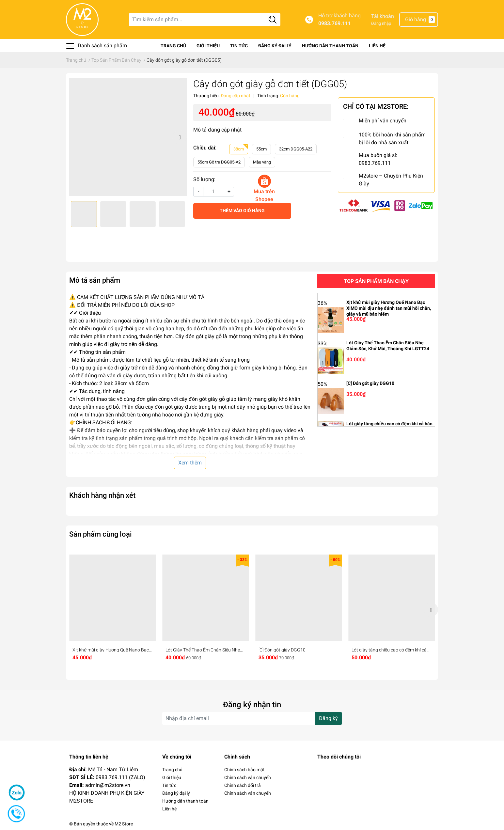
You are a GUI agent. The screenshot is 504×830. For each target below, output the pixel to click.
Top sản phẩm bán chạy (376, 281)
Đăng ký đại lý (275, 46)
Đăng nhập (381, 23)
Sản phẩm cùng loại (101, 534)
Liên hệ (377, 46)
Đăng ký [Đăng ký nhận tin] (328, 718)
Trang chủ (173, 46)
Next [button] (180, 137)
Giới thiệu (208, 46)
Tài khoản (383, 16)
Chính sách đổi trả (243, 785)
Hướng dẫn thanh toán (330, 46)
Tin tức (239, 46)
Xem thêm (190, 463)
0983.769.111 (335, 23)
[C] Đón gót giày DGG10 (370, 383)
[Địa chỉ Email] (252, 718)
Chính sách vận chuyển (248, 777)
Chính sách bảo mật (244, 770)
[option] (128, 137)
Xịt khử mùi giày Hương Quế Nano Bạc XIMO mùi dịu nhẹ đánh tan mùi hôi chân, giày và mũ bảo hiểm (389, 308)
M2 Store (124, 824)
